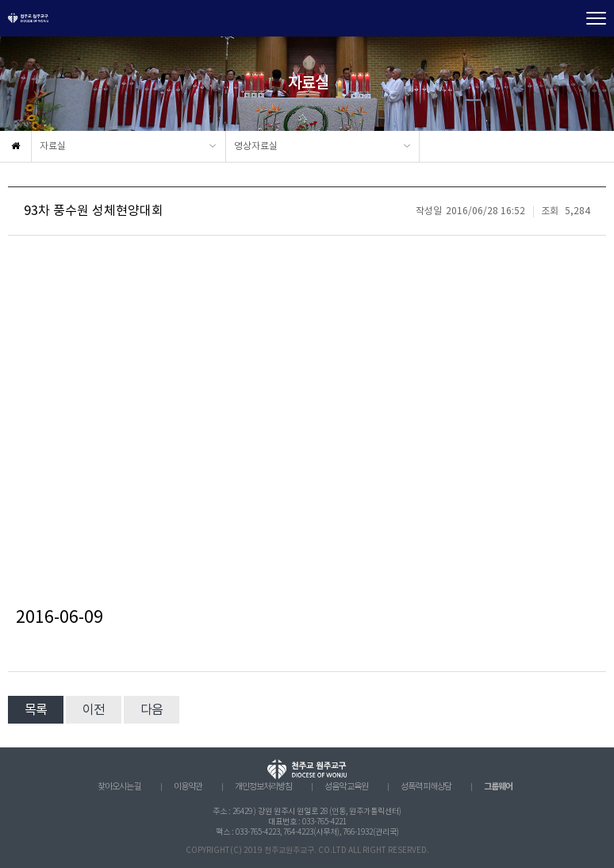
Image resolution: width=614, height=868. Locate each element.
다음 (152, 710)
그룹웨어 (498, 787)
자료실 (53, 146)
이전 (94, 710)
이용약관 (188, 787)
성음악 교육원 (346, 787)
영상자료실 (256, 146)
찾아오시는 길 (119, 787)
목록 (36, 710)
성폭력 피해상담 (426, 787)
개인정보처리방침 (263, 787)
